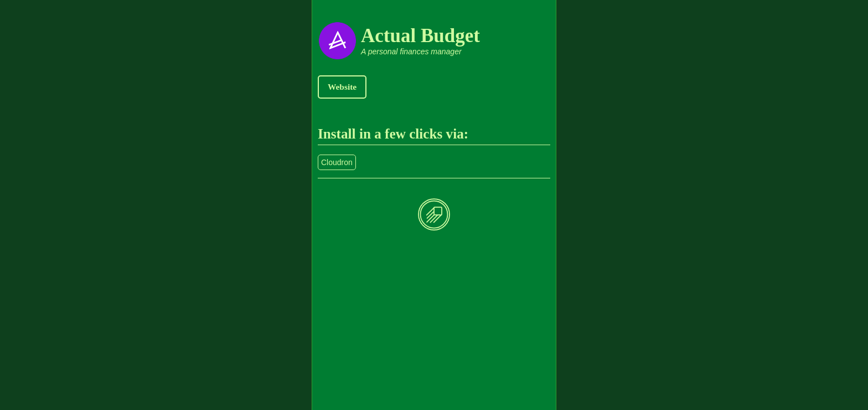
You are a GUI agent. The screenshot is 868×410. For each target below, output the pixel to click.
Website (342, 87)
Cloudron (337, 162)
